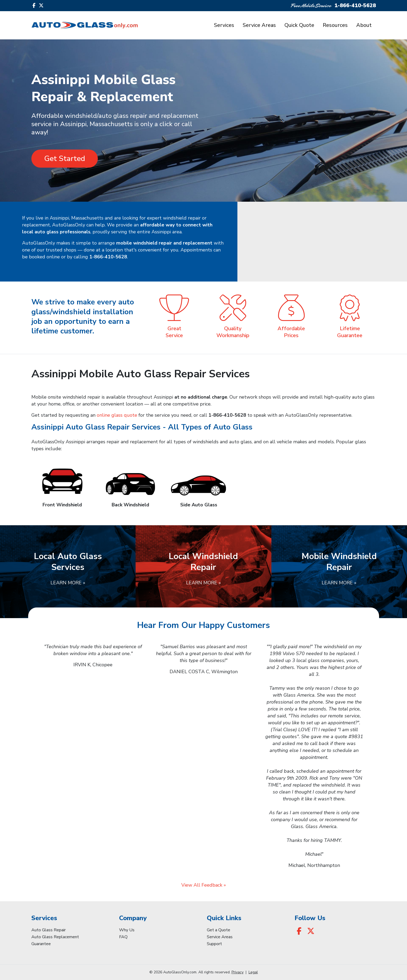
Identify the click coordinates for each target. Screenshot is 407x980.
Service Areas (259, 25)
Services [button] (224, 25)
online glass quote (117, 415)
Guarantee (41, 944)
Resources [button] (335, 25)
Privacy (238, 972)
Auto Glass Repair (49, 930)
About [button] (364, 25)
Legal (253, 972)
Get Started (65, 159)
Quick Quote (299, 25)
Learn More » (68, 583)
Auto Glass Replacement (55, 937)
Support (214, 944)
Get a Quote (219, 930)
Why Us (127, 930)
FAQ (123, 937)
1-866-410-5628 (355, 5)
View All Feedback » (204, 885)
